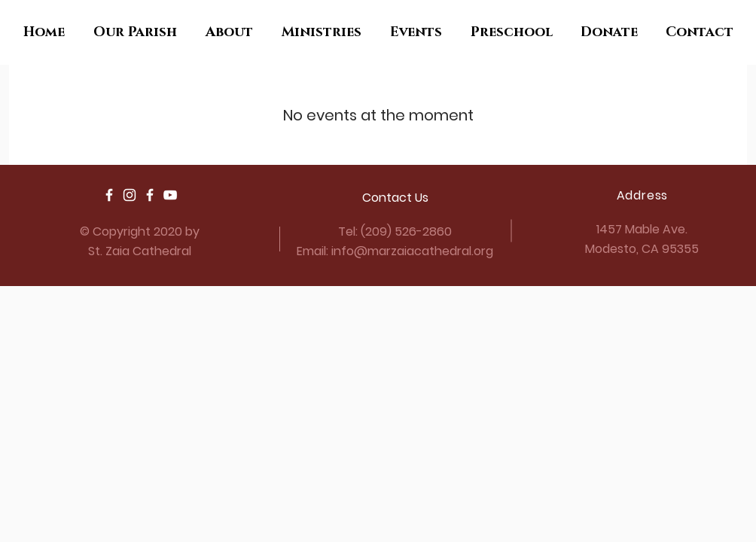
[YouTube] (170, 195)
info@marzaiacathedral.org (412, 251)
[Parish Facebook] (109, 195)
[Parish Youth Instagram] (130, 195)
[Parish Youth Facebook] (150, 195)
